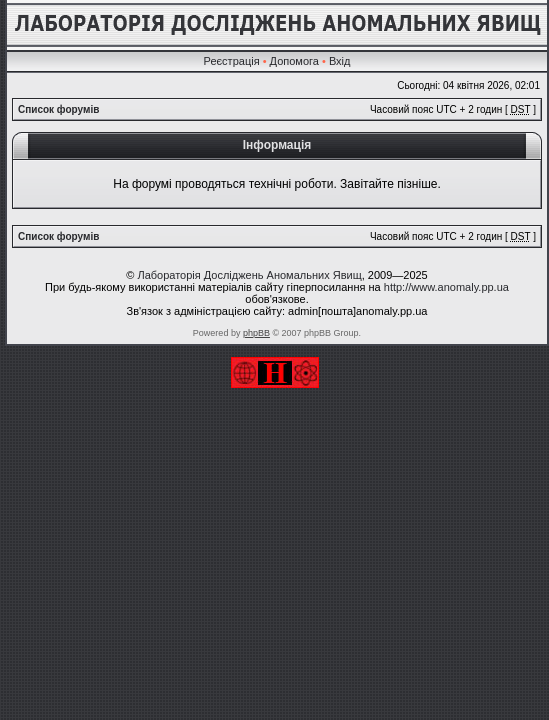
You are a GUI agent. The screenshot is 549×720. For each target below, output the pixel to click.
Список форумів (58, 109)
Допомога (294, 61)
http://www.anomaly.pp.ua (446, 287)
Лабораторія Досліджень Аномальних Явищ (249, 275)
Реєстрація (232, 61)
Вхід (340, 61)
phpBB (256, 333)
